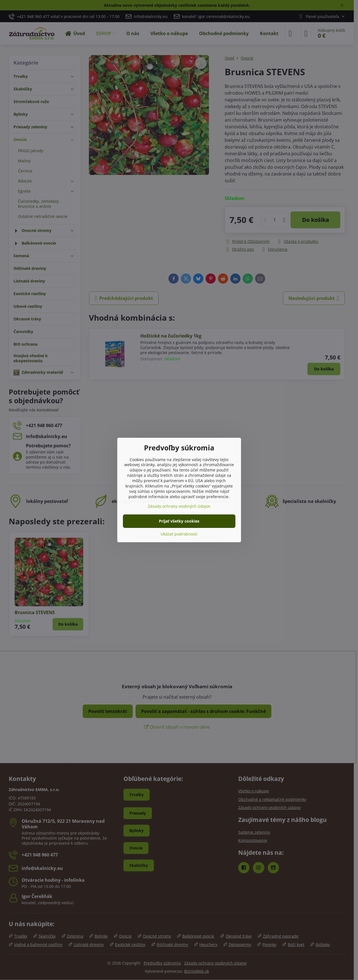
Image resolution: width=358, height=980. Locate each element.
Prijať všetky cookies (179, 521)
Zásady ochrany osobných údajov (179, 506)
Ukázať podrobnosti (179, 534)
